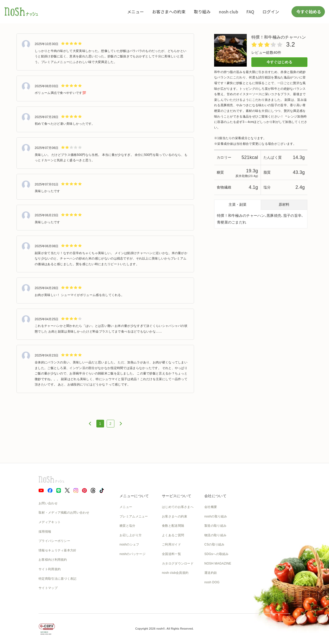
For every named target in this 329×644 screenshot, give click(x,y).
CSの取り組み (214, 544)
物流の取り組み (215, 535)
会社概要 (211, 507)
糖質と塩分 (127, 526)
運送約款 (211, 573)
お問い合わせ (48, 503)
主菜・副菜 (237, 204)
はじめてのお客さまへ (178, 507)
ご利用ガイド (171, 544)
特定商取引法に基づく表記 (58, 579)
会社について (215, 496)
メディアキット (50, 522)
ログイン (271, 12)
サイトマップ (48, 588)
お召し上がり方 (131, 535)
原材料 (284, 204)
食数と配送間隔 (173, 526)
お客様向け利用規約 (53, 560)
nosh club (229, 12)
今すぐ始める (308, 12)
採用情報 (45, 532)
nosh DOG (212, 582)
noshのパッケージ (132, 554)
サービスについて (177, 496)
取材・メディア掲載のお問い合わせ (64, 513)
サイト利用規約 (50, 569)
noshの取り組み (216, 516)
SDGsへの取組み (217, 554)
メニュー (136, 12)
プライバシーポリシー (54, 541)
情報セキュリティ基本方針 (58, 550)
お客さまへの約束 (169, 12)
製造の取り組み (215, 526)
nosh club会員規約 (175, 573)
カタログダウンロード (178, 563)
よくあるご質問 (173, 535)
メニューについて (134, 496)
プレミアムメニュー (134, 516)
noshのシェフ (129, 544)
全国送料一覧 (171, 554)
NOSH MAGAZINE (218, 563)
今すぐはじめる (279, 62)
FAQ (250, 12)
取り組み (202, 12)
